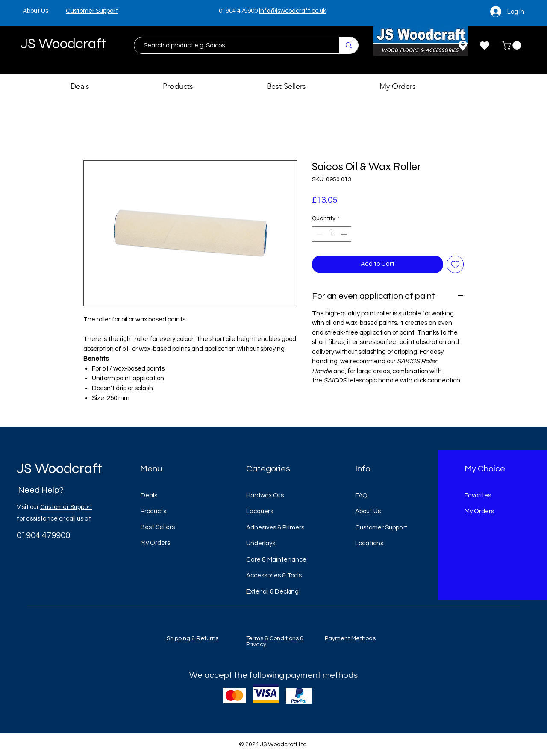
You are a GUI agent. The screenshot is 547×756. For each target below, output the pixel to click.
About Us (368, 511)
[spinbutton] (332, 234)
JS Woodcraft (63, 44)
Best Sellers (158, 527)
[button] (513, 45)
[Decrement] (319, 234)
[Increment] (345, 234)
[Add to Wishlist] (455, 264)
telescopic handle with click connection (403, 381)
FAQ (361, 496)
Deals (149, 496)
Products (153, 511)
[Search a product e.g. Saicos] (232, 45)
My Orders (155, 543)
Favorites (478, 496)
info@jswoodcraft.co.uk (293, 11)
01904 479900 (238, 11)
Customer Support (66, 507)
